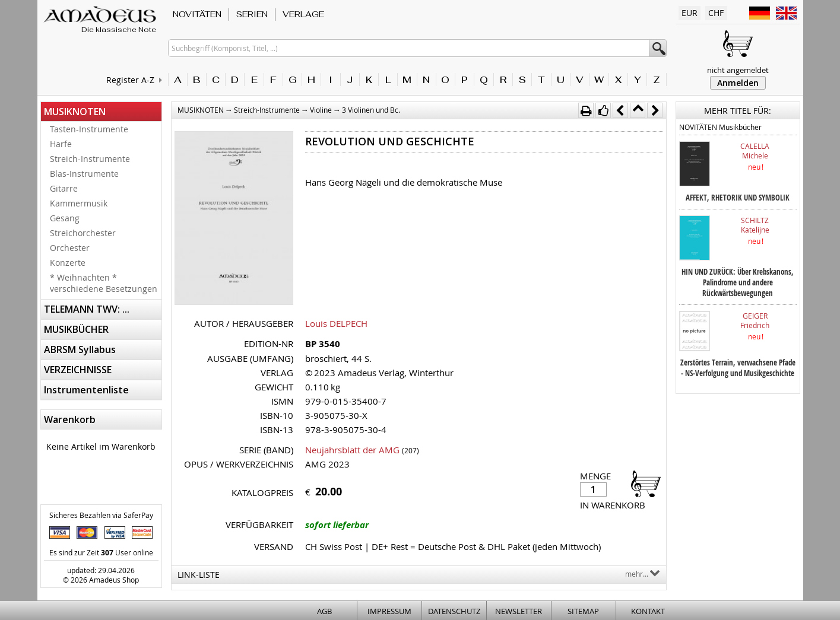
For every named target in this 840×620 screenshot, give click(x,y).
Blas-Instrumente (84, 174)
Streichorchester (83, 233)
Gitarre (64, 188)
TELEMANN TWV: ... (87, 309)
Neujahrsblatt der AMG (352, 450)
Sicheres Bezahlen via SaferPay (101, 515)
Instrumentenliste (86, 390)
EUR (690, 13)
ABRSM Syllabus (80, 349)
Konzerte (68, 263)
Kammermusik (79, 203)
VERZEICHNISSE (78, 370)
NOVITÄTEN (197, 14)
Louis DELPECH (336, 323)
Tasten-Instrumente (89, 129)
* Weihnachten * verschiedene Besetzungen (104, 283)
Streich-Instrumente (90, 159)
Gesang (65, 218)
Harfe (61, 144)
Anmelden (738, 83)
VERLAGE (303, 14)
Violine (321, 110)
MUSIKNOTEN (75, 112)
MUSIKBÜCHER (76, 329)
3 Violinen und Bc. (371, 110)
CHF (716, 13)
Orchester (70, 248)
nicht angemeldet (738, 70)
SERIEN (252, 14)
